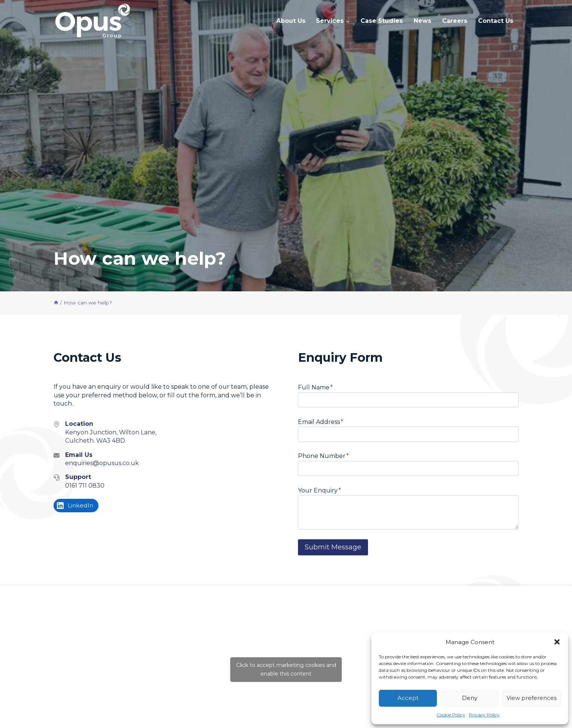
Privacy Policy (484, 715)
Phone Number (323, 456)
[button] (557, 642)
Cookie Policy (451, 715)
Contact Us (496, 21)
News (422, 21)
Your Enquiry (320, 490)
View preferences (532, 698)
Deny (470, 698)
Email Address (321, 422)
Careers (455, 21)
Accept (408, 698)
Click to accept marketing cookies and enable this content (286, 669)
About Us (291, 21)
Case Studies (382, 21)
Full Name (315, 387)
